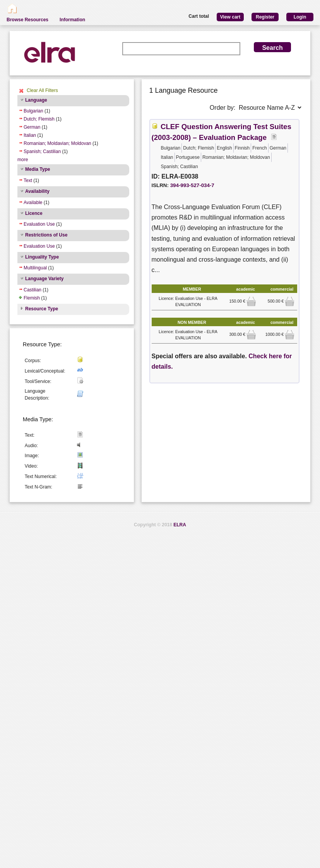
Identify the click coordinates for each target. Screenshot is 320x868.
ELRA (180, 525)
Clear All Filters (42, 90)
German (32, 127)
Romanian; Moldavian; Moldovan (57, 143)
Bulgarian (33, 111)
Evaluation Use (39, 224)
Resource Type (42, 309)
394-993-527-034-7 (192, 185)
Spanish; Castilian (42, 151)
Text (28, 180)
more (23, 160)
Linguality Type (42, 257)
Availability (37, 191)
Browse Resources (27, 20)
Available (33, 203)
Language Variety (44, 279)
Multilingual (35, 268)
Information (72, 20)
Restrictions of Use (46, 235)
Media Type (38, 169)
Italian (30, 135)
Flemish (32, 298)
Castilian (33, 290)
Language (36, 100)
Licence (34, 213)
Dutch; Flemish (39, 119)
